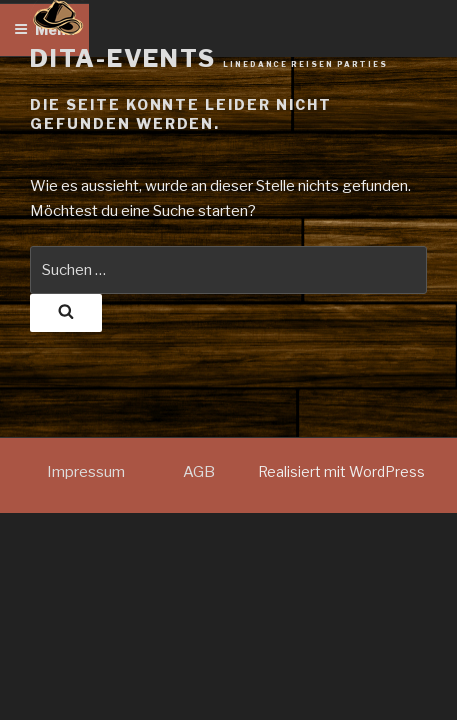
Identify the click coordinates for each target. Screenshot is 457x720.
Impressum (86, 472)
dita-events (209, 58)
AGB (199, 472)
